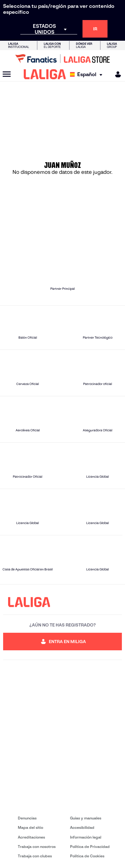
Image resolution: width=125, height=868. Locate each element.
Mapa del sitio (30, 827)
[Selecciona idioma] (88, 74)
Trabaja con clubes (35, 856)
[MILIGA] (116, 74)
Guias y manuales (86, 818)
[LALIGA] (45, 74)
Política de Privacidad (90, 847)
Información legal (86, 837)
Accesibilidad (82, 827)
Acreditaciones (31, 837)
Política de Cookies (87, 856)
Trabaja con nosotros (37, 847)
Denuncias (27, 818)
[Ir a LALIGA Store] (62, 59)
